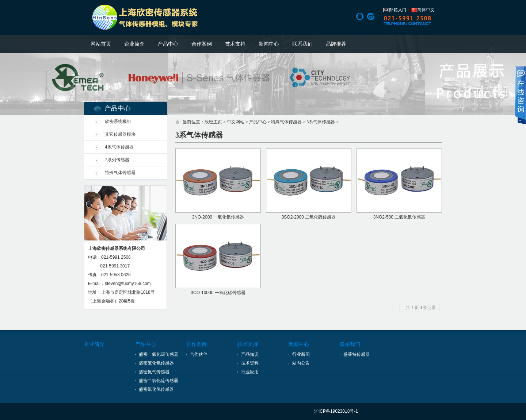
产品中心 (168, 44)
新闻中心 (269, 44)
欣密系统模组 (118, 122)
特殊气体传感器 (120, 173)
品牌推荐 (336, 44)
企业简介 (134, 44)
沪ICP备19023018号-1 (336, 411)
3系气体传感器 (321, 122)
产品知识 (250, 354)
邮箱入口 (395, 10)
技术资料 (250, 363)
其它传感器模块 (120, 134)
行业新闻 (301, 354)
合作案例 (202, 44)
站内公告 (301, 363)
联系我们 (302, 44)
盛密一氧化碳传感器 (159, 354)
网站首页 (101, 44)
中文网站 (236, 122)
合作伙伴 (199, 354)
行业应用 (250, 372)
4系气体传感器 (119, 147)
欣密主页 (213, 122)
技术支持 (235, 44)
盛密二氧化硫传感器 (159, 381)
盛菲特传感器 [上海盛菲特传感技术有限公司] (357, 354)
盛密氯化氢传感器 (156, 389)
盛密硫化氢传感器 (156, 363)
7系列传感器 (117, 160)
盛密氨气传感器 (154, 372)
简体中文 (423, 10)
